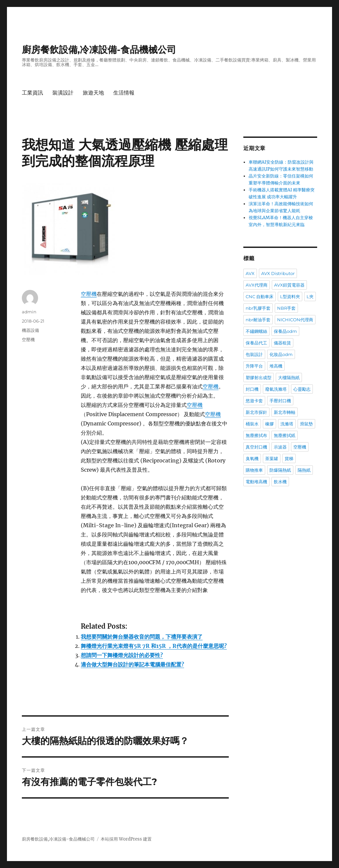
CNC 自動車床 (260, 296)
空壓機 (89, 294)
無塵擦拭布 (256, 435)
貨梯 (289, 458)
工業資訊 (32, 93)
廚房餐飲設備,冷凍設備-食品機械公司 (99, 50)
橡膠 (269, 424)
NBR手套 (286, 308)
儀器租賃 (282, 343)
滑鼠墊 (306, 424)
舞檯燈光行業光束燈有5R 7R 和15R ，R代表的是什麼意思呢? (154, 646)
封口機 (252, 389)
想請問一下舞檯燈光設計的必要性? (122, 655)
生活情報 (124, 93)
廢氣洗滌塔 (276, 389)
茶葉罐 (272, 458)
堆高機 (276, 366)
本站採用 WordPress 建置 (126, 839)
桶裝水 (252, 424)
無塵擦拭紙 (285, 435)
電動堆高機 (256, 482)
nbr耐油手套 (258, 320)
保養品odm (285, 331)
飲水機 (280, 482)
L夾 (310, 296)
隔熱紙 (304, 470)
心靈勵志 (302, 389)
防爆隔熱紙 (280, 470)
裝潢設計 (63, 93)
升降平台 (254, 366)
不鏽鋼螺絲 (256, 331)
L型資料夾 (290, 296)
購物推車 (254, 470)
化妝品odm (281, 354)
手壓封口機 (280, 401)
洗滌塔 (287, 424)
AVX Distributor (278, 273)
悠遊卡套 (254, 401)
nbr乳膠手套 (258, 308)
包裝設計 (254, 354)
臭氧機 (252, 458)
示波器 (280, 447)
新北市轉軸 (285, 412)
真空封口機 (256, 447)
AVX (250, 273)
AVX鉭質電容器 (289, 285)
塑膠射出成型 (259, 377)
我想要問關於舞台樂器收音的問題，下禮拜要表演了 (142, 637)
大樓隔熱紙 (289, 377)
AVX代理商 (257, 285)
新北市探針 (256, 412)
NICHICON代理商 (295, 320)
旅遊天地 (93, 93)
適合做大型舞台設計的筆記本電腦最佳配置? (132, 664)
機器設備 (30, 330)
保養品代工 (256, 343)
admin (29, 312)
